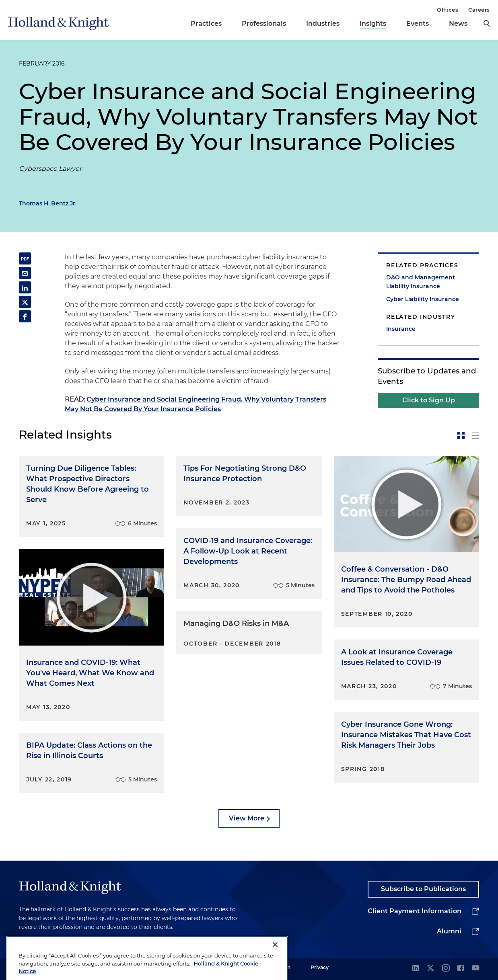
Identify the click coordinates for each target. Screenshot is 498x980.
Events (418, 24)
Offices (448, 10)
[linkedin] (416, 969)
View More (247, 818)
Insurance (401, 329)
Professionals (264, 24)
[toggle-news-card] (461, 435)
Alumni (449, 931)
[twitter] (430, 969)
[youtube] (475, 969)
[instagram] (446, 969)
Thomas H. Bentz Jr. (48, 203)
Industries (323, 24)
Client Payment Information (415, 911)
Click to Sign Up (429, 400)
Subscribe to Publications (423, 889)
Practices (206, 24)
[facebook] (461, 969)
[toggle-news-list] (475, 435)
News (458, 24)
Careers (479, 10)
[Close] (275, 957)
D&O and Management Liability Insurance (421, 282)
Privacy (320, 967)
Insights (373, 24)
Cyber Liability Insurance (423, 299)
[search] (487, 23)
